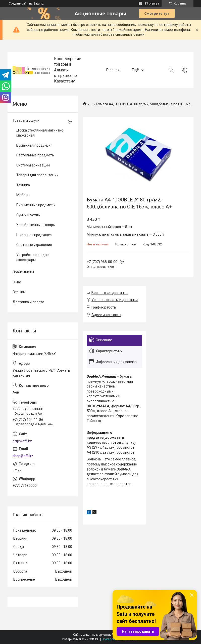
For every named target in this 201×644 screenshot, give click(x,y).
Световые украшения (34, 245)
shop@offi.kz (23, 456)
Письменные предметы (36, 205)
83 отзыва (152, 4)
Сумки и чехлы (28, 215)
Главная (113, 70)
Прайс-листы (23, 272)
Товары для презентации (37, 175)
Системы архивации (33, 165)
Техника (23, 185)
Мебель (23, 195)
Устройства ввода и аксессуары (33, 257)
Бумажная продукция (34, 145)
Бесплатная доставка (110, 293)
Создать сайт (18, 4)
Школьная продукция (34, 235)
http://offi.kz (22, 441)
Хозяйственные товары (36, 225)
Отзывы (19, 292)
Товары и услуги (26, 120)
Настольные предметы (35, 155)
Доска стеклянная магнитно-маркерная (40, 133)
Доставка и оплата (28, 302)
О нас (17, 282)
